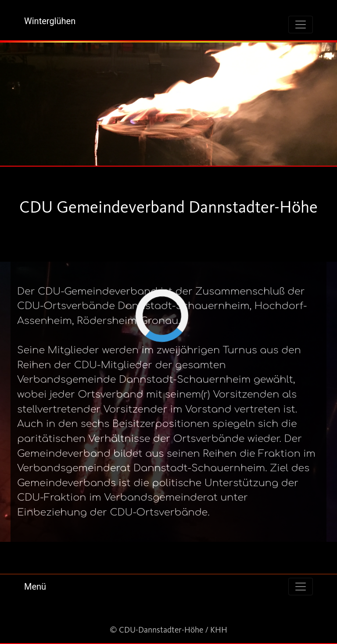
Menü (35, 587)
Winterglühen (50, 21)
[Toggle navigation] (301, 25)
